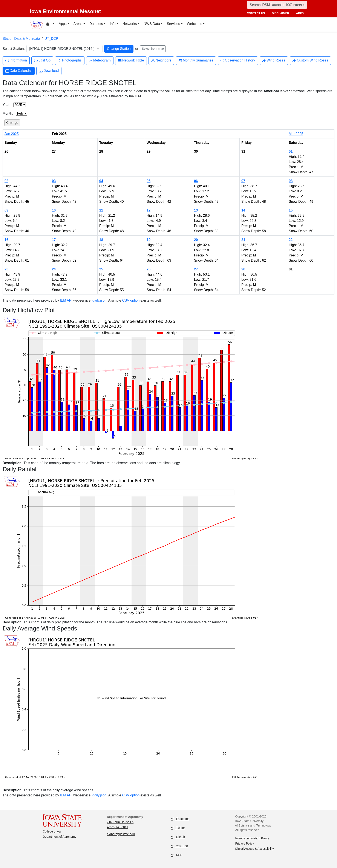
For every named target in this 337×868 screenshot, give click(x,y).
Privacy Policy (245, 843)
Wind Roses (274, 61)
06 (196, 181)
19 (149, 240)
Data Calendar (19, 71)
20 (196, 240)
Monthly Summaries (196, 61)
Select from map (153, 49)
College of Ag (52, 831)
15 (291, 210)
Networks (130, 24)
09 (6, 210)
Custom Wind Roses (310, 61)
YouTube (179, 846)
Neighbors (161, 61)
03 (54, 181)
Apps (63, 24)
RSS (177, 855)
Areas (78, 24)
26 (149, 269)
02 (6, 181)
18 (101, 240)
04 (101, 181)
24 (54, 269)
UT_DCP (51, 39)
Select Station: (14, 49)
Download (49, 71)
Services (173, 24)
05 (149, 181)
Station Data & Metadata (21, 39)
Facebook (180, 819)
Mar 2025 (296, 134)
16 (6, 240)
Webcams (195, 24)
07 (243, 181)
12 (149, 210)
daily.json (100, 300)
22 (291, 240)
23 (6, 269)
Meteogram (100, 61)
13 (196, 210)
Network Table (131, 61)
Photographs (70, 61)
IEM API (66, 300)
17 (54, 240)
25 (101, 269)
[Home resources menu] (50, 25)
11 (101, 210)
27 (196, 269)
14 (243, 210)
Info (113, 24)
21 (243, 240)
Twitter (178, 828)
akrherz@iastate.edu (121, 834)
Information (16, 61)
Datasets (96, 24)
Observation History (238, 61)
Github (178, 837)
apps (300, 13)
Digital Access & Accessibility (255, 849)
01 (291, 151)
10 (54, 210)
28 (243, 269)
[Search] (277, 5)
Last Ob (42, 61)
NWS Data (152, 24)
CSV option (131, 300)
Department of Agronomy (60, 837)
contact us (256, 13)
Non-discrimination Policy (252, 838)
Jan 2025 (12, 134)
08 (291, 181)
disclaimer (281, 13)
